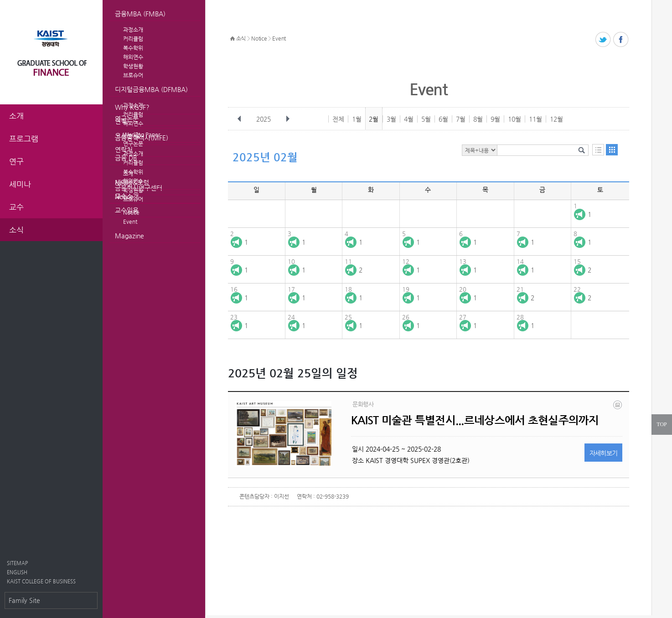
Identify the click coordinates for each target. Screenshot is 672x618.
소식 (241, 38)
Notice (124, 196)
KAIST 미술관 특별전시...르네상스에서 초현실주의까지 (475, 420)
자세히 (604, 453)
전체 (338, 119)
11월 (535, 119)
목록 (598, 150)
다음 (288, 119)
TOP (662, 424)
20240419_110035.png (618, 407)
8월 (478, 119)
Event (130, 221)
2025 (264, 119)
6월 (443, 119)
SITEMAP (17, 563)
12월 (556, 119)
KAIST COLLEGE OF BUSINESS (41, 581)
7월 (461, 119)
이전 (239, 119)
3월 (391, 119)
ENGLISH (17, 572)
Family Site (24, 600)
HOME (233, 39)
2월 (374, 119)
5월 (426, 119)
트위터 (603, 40)
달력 (612, 150)
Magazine (129, 236)
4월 (409, 119)
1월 (357, 119)
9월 (495, 119)
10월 (514, 119)
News (123, 182)
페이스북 (621, 40)
